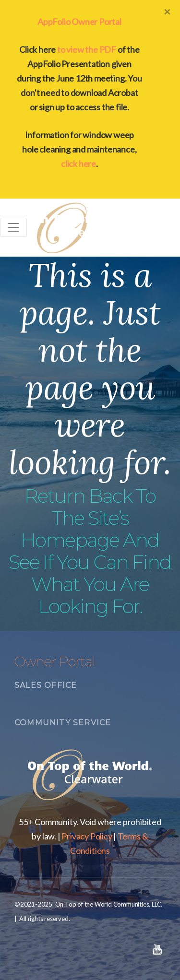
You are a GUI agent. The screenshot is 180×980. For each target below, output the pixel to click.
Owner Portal (55, 661)
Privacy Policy (87, 836)
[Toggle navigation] (13, 227)
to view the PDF (87, 49)
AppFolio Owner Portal (79, 22)
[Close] (167, 12)
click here (78, 164)
